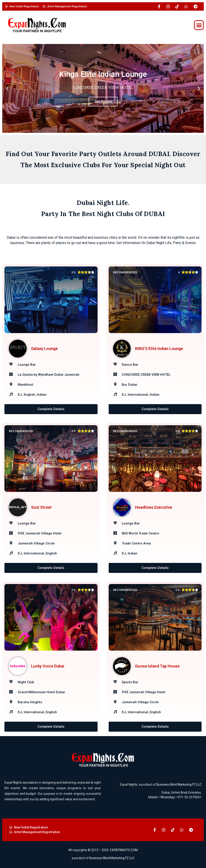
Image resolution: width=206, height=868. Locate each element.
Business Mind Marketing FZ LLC (179, 785)
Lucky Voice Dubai (48, 666)
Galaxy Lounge (44, 349)
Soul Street (41, 507)
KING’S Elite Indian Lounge (159, 349)
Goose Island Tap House (157, 666)
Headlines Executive (154, 507)
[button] (199, 25)
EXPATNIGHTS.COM (124, 850)
